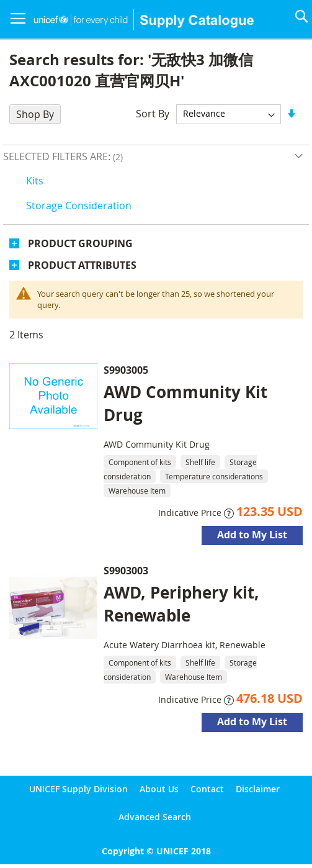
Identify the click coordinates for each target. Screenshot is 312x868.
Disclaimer (258, 789)
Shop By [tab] (35, 114)
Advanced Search (155, 817)
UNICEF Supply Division (78, 789)
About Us (159, 789)
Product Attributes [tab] (82, 265)
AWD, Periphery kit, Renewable (181, 604)
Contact (207, 789)
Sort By (153, 113)
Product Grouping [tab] (80, 243)
